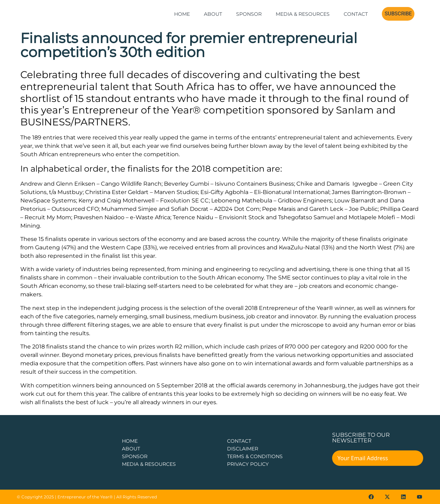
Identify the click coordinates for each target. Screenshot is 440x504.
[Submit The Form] (413, 459)
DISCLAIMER (243, 449)
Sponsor (249, 14)
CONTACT (239, 441)
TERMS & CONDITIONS (255, 456)
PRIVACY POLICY (248, 464)
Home (182, 14)
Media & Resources (303, 14)
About (213, 14)
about (131, 449)
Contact (356, 14)
